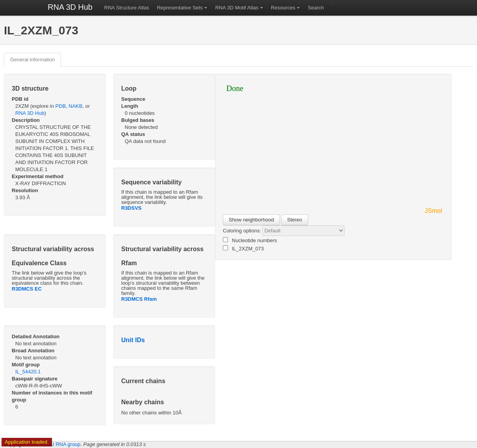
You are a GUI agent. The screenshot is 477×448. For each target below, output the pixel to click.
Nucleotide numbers (250, 240)
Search (316, 8)
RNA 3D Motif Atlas (237, 8)
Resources (283, 8)
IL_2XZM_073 (243, 248)
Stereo (294, 220)
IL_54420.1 (28, 372)
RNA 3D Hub (70, 7)
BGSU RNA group (60, 444)
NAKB (76, 106)
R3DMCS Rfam (139, 299)
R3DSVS (131, 208)
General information (32, 60)
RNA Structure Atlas (127, 8)
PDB (61, 106)
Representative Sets (180, 8)
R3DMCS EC (27, 289)
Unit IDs (133, 340)
